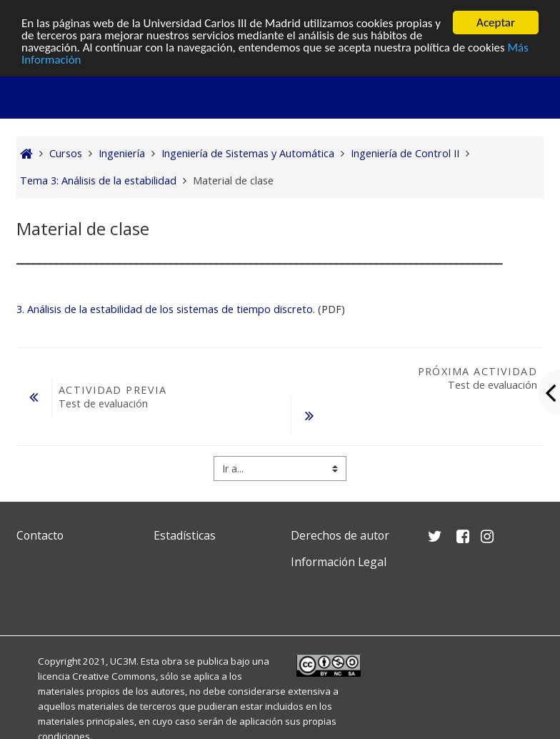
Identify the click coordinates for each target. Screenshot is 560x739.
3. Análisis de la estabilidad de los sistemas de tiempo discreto (165, 309)
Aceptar (496, 23)
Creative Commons (114, 676)
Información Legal (339, 562)
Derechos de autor (340, 535)
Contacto (40, 535)
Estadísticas (185, 535)
